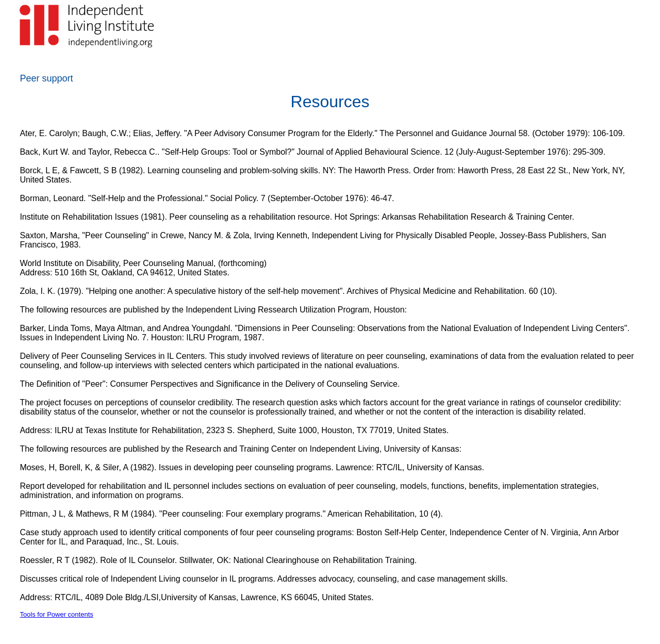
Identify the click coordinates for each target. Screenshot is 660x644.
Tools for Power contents (56, 614)
